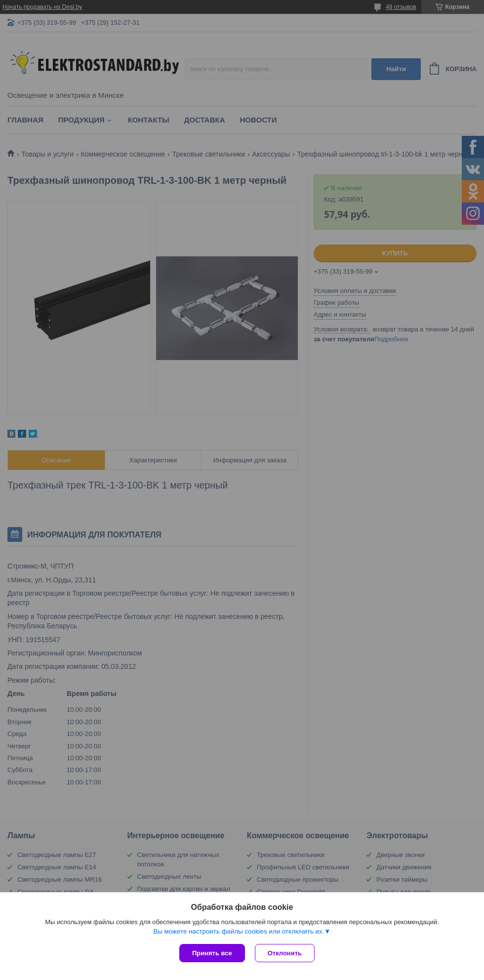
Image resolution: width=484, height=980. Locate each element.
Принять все (212, 953)
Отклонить (285, 953)
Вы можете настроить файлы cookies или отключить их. (239, 931)
